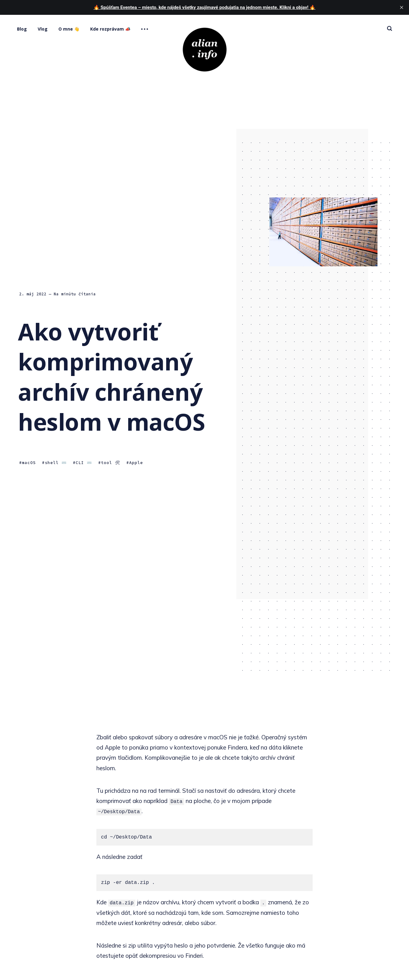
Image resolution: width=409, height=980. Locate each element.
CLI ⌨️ (84, 463)
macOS (29, 463)
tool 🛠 (111, 463)
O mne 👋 (69, 29)
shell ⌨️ (56, 463)
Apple (136, 463)
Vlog (43, 29)
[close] (402, 7)
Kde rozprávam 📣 (110, 29)
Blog (22, 29)
